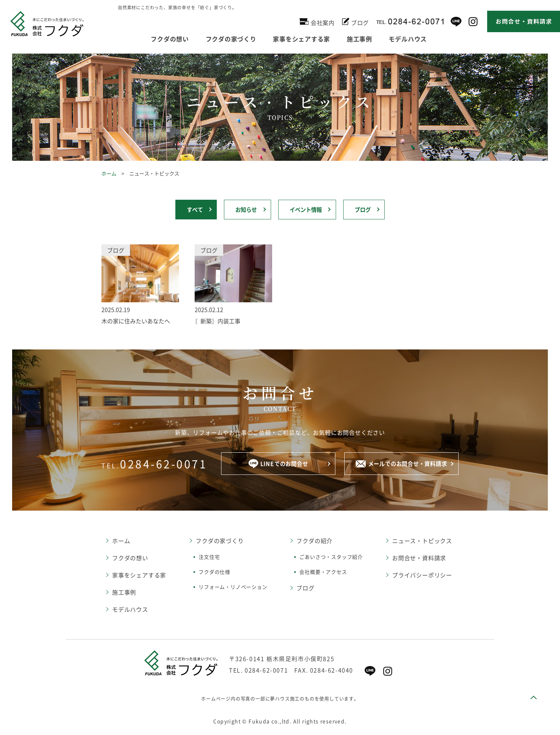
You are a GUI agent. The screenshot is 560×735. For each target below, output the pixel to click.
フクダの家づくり (239, 38)
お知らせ (245, 210)
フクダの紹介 (314, 542)
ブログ (355, 21)
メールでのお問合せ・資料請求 (401, 465)
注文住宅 (209, 558)
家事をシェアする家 (315, 38)
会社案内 (317, 22)
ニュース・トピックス (422, 542)
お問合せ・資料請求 (419, 559)
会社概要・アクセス (323, 573)
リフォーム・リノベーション (233, 588)
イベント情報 (307, 210)
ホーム (109, 173)
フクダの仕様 (214, 573)
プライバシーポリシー (422, 576)
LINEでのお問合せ (278, 465)
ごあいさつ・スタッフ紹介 (331, 558)
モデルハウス (431, 38)
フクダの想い (172, 38)
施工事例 (378, 38)
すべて (191, 210)
